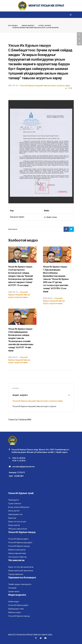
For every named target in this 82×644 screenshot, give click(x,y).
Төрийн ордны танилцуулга (20, 584)
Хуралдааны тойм (16, 609)
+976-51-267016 (19, 458)
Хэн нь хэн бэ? (14, 511)
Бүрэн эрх (12, 518)
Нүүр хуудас (13, 26)
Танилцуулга (14, 500)
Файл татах (50, 217)
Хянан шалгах (14, 525)
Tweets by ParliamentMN (20, 420)
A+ (80, 43)
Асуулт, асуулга (45, 26)
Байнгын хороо (15, 612)
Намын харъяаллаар (17, 553)
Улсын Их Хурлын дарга (18, 539)
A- (79, 34)
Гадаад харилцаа (16, 574)
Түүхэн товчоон (15, 504)
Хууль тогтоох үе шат (17, 522)
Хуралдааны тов (15, 514)
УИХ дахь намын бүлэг (18, 529)
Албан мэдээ (14, 602)
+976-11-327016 (19, 461)
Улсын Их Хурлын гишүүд (19, 546)
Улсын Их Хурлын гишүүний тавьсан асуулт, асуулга (34, 406)
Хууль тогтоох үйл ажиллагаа (21, 567)
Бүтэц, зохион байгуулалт (19, 507)
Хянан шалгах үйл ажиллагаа (21, 571)
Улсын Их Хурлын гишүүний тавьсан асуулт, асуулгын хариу (36, 28)
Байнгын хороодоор (17, 550)
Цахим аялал (14, 591)
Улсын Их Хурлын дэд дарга (20, 542)
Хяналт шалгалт (28, 26)
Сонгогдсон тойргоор (17, 557)
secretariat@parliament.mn (23, 467)
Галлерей (12, 588)
